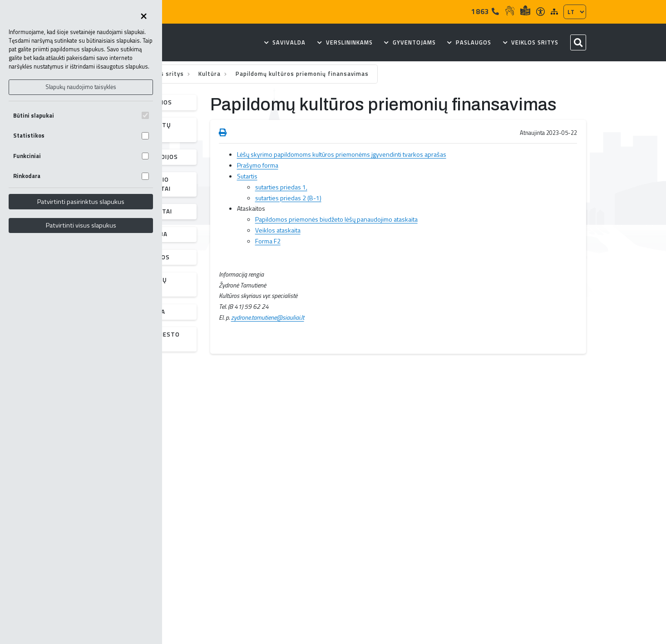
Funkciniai (81, 156)
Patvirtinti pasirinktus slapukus (81, 202)
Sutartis (247, 176)
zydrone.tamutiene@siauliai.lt (268, 317)
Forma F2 (268, 241)
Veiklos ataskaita (278, 230)
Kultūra (210, 74)
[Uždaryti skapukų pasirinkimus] (144, 17)
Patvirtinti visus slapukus (81, 225)
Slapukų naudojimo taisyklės (81, 87)
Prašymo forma (258, 165)
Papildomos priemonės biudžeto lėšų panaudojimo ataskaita (336, 219)
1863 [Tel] (485, 11)
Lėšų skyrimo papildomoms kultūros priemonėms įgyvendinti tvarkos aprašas (342, 154)
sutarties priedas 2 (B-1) (288, 198)
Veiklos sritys (164, 74)
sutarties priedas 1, (281, 187)
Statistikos (81, 136)
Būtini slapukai (81, 116)
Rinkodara (81, 176)
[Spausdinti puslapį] (223, 133)
